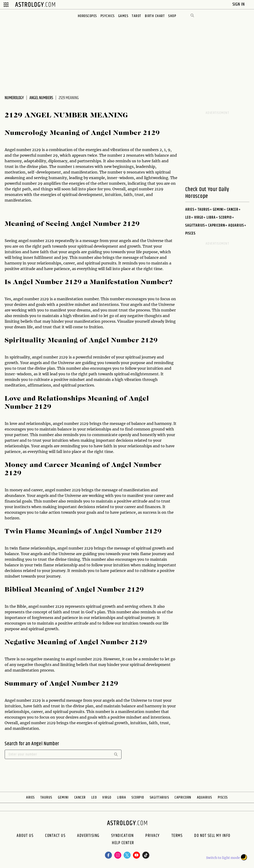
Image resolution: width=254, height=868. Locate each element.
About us (25, 836)
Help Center (123, 843)
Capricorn (217, 226)
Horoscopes (87, 16)
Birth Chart (155, 16)
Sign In (239, 4)
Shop (172, 16)
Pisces (190, 233)
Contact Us (55, 836)
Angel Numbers (41, 98)
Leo (188, 218)
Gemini (218, 210)
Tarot (137, 16)
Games (123, 16)
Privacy (153, 836)
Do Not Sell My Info (212, 836)
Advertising (88, 836)
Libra (211, 218)
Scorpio (225, 218)
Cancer (233, 210)
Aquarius (236, 226)
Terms (177, 836)
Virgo (199, 218)
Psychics (108, 16)
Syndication (123, 836)
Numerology (14, 98)
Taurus (204, 210)
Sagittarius (195, 226)
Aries (190, 210)
